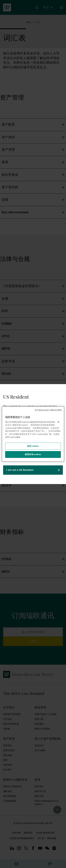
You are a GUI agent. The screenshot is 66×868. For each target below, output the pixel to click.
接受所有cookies (33, 454)
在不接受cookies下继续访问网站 (48, 410)
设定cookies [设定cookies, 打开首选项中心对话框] (33, 446)
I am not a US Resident (20, 470)
